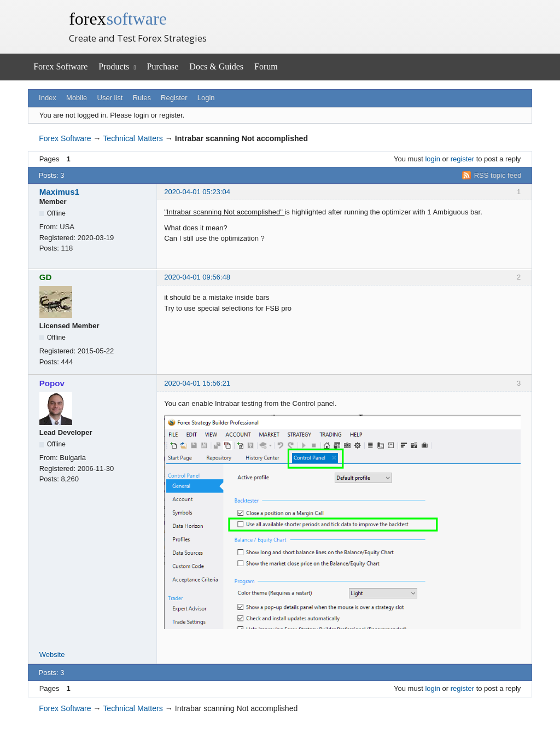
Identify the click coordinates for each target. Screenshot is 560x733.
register (462, 159)
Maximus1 (59, 192)
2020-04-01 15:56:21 (197, 383)
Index (48, 98)
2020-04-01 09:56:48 (197, 277)
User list (110, 98)
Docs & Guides (216, 66)
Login (206, 98)
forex (118, 19)
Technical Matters (133, 138)
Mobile (77, 98)
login (432, 159)
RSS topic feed (498, 175)
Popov (52, 383)
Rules (142, 98)
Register (174, 98)
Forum (266, 66)
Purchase (163, 66)
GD (46, 277)
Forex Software (60, 66)
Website (52, 655)
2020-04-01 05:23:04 (197, 192)
